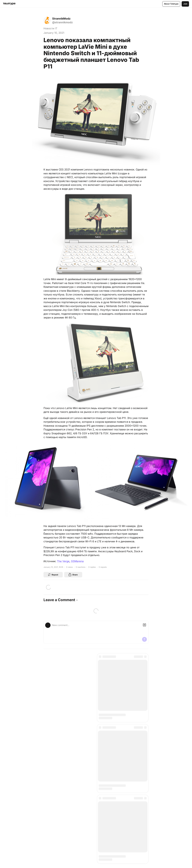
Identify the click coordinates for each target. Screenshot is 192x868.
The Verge (63, 561)
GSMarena (77, 561)
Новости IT (50, 28)
